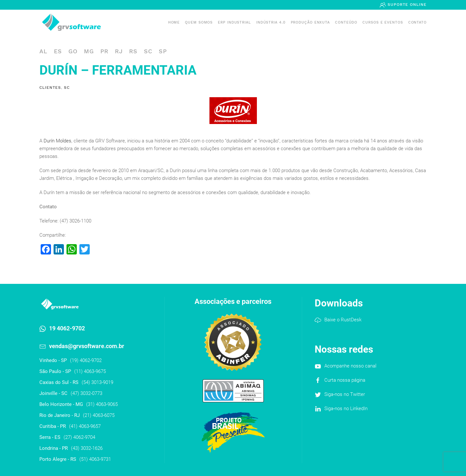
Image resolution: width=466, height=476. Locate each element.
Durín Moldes (57, 141)
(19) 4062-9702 (86, 360)
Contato (417, 22)
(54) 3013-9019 (97, 382)
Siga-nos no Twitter (345, 394)
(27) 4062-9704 (79, 437)
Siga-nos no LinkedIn (346, 409)
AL (43, 51)
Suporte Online (406, 5)
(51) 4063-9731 (95, 459)
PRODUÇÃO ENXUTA (310, 22)
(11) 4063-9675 (90, 371)
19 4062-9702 (67, 328)
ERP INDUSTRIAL (234, 22)
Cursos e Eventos (383, 22)
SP (163, 51)
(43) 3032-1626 (87, 448)
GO (73, 51)
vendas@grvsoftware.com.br (87, 346)
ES (58, 51)
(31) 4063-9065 (102, 404)
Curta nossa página (345, 380)
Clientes (50, 88)
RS (133, 51)
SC (148, 51)
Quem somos (199, 22)
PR (104, 51)
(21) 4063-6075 (99, 415)
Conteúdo (346, 22)
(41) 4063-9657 (85, 426)
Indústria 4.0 (271, 22)
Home (174, 22)
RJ (119, 51)
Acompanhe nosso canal (350, 366)
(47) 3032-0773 (86, 393)
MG (89, 51)
